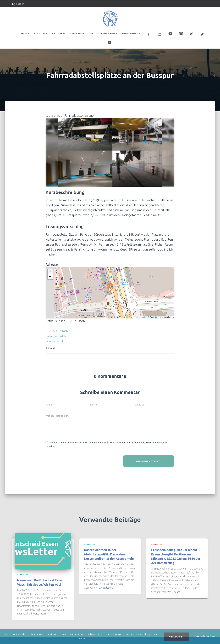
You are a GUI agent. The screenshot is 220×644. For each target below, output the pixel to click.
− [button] (50, 276)
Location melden (57, 335)
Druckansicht (54, 340)
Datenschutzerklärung (206, 636)
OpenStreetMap (157, 316)
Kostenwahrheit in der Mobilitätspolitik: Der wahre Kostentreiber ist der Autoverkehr (109, 553)
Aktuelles (41, 33)
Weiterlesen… (40, 612)
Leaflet (144, 316)
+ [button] (50, 270)
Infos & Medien (131, 33)
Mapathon (22, 33)
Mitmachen (77, 33)
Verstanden (177, 636)
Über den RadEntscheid (103, 33)
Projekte (58, 33)
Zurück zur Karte (57, 330)
